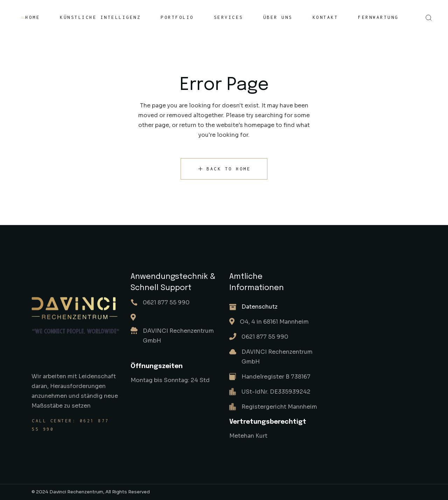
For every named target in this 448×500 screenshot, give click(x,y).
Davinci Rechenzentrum (76, 492)
